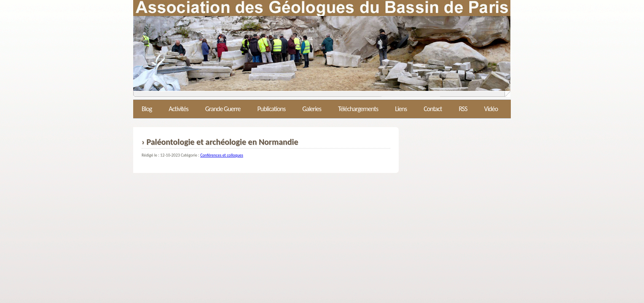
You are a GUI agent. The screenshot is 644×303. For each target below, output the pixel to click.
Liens (401, 109)
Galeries (312, 109)
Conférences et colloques (222, 155)
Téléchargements (358, 109)
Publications (271, 109)
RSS (463, 109)
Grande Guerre (223, 109)
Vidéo (491, 109)
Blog (147, 109)
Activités (178, 109)
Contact (433, 109)
